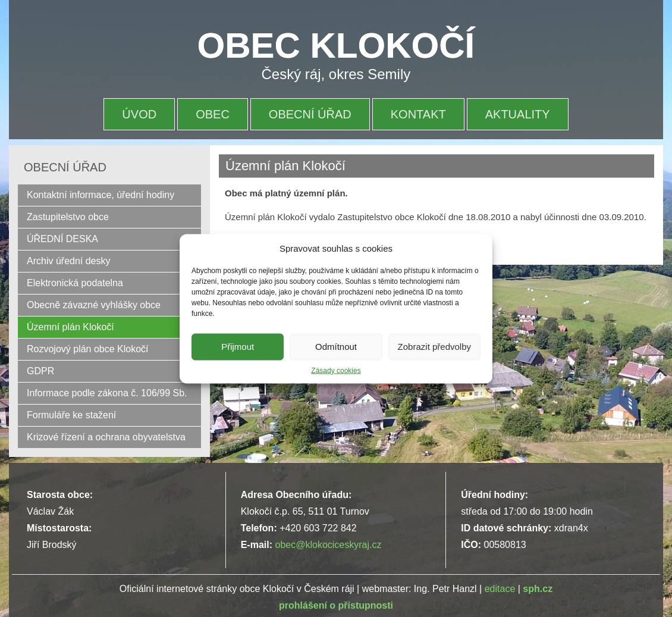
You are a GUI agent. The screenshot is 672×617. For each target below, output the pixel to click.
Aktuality (518, 114)
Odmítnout (336, 347)
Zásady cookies (336, 370)
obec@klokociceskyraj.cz (328, 545)
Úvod (139, 114)
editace (500, 589)
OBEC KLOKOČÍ (336, 46)
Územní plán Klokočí (70, 327)
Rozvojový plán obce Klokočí (88, 349)
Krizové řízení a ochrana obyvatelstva (106, 437)
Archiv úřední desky (69, 261)
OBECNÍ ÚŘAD (310, 114)
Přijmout (238, 347)
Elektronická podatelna (75, 283)
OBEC (213, 114)
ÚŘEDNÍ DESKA (62, 239)
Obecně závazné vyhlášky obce (94, 305)
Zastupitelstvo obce (68, 217)
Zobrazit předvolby (434, 347)
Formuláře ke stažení (71, 415)
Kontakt (418, 114)
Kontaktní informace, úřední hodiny (101, 195)
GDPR (40, 371)
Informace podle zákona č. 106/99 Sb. (107, 393)
